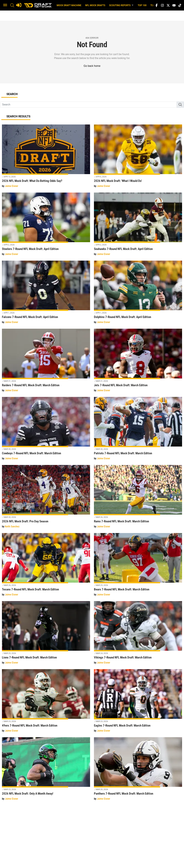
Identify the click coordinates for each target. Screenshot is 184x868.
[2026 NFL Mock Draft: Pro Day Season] (46, 498)
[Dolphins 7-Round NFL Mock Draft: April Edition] (138, 294)
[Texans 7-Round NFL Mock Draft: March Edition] (46, 566)
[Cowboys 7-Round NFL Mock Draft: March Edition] (46, 430)
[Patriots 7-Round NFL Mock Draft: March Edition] (138, 430)
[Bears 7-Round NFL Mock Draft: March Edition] (138, 566)
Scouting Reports (121, 5)
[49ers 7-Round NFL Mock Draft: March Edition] (46, 703)
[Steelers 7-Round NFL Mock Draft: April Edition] (46, 226)
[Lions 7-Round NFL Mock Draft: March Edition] (46, 634)
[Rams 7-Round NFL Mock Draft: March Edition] (138, 498)
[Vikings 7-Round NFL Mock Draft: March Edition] (138, 634)
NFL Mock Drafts (95, 5)
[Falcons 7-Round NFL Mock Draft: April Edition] (46, 294)
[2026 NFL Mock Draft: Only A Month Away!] (46, 771)
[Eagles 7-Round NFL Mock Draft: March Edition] (138, 703)
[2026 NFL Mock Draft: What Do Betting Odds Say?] (46, 158)
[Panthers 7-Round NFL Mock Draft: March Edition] (138, 771)
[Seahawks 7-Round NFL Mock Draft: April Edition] (138, 226)
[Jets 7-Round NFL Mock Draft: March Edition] (138, 362)
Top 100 (142, 5)
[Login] (19, 5)
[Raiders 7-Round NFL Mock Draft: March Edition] (46, 362)
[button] (5, 5)
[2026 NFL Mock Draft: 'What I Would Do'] (138, 158)
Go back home (92, 66)
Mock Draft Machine (69, 5)
